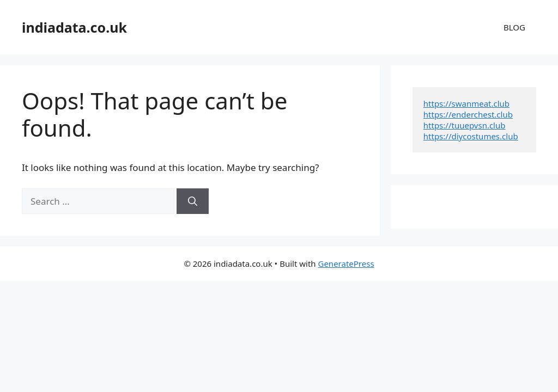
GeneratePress (346, 264)
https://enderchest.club (468, 114)
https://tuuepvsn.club (465, 125)
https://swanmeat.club (466, 103)
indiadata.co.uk (74, 27)
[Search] (193, 201)
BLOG (514, 27)
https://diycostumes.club (471, 136)
